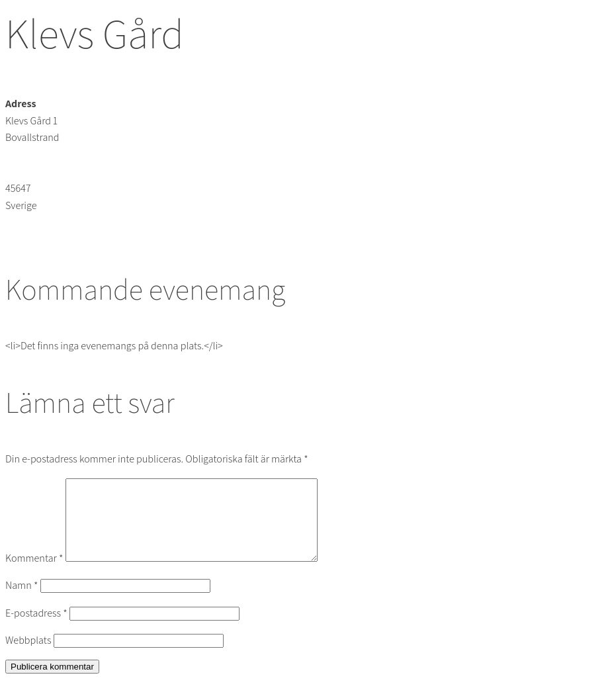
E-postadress (36, 629)
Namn (22, 601)
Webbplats (28, 656)
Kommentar (34, 574)
